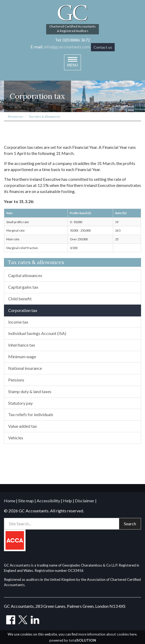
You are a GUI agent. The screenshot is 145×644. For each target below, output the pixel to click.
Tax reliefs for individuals (31, 414)
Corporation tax (23, 310)
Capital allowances (25, 275)
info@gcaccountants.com (67, 47)
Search (130, 524)
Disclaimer (85, 501)
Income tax (18, 322)
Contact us (103, 47)
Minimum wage (22, 356)
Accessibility (48, 501)
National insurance (25, 368)
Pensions (16, 380)
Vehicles (16, 438)
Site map (26, 501)
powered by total (73, 640)
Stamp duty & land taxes (30, 391)
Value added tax (23, 426)
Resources (16, 116)
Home (10, 501)
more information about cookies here (107, 634)
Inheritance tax (22, 345)
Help (67, 501)
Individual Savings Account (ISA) (37, 333)
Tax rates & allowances (44, 116)
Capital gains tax (23, 287)
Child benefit (20, 299)
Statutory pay (20, 403)
